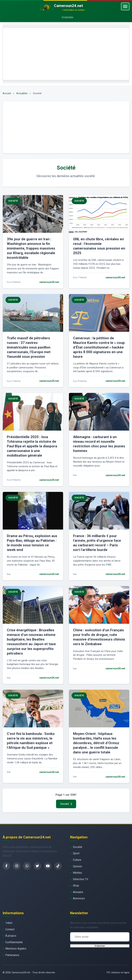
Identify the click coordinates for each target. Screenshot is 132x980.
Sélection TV (81, 879)
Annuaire (78, 892)
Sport (76, 853)
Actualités (22, 93)
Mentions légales (16, 949)
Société (78, 847)
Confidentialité (14, 942)
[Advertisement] (66, 54)
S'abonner (100, 946)
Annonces (79, 898)
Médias (77, 873)
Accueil (7, 93)
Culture (77, 860)
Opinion (77, 866)
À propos (11, 936)
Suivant (66, 804)
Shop (76, 886)
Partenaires (12, 955)
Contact (10, 929)
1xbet (9, 923)
